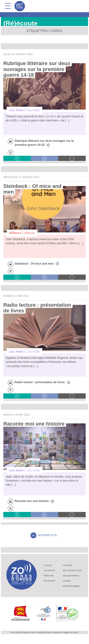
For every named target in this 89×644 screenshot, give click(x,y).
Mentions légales (71, 586)
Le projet (67, 565)
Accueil (48, 565)
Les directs (49, 570)
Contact (67, 581)
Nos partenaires (71, 575)
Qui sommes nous (72, 570)
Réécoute (49, 575)
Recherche (49, 581)
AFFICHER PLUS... (44, 535)
